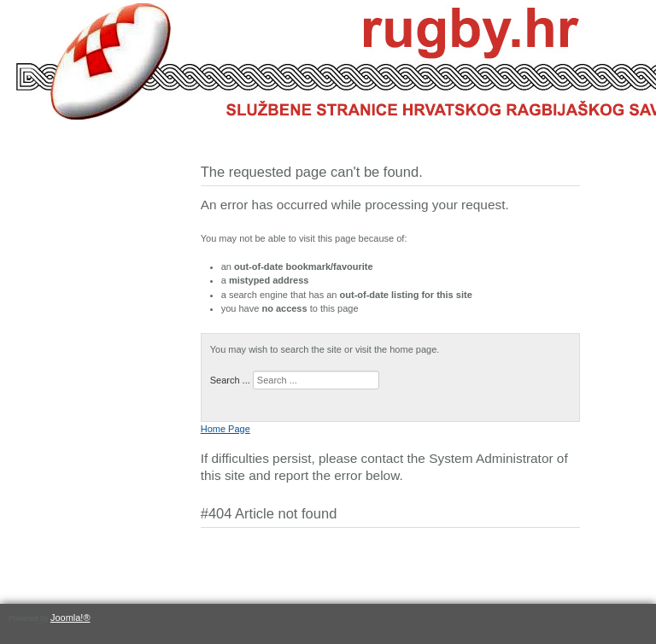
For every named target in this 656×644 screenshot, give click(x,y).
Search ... (230, 380)
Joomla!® (70, 618)
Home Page (225, 429)
